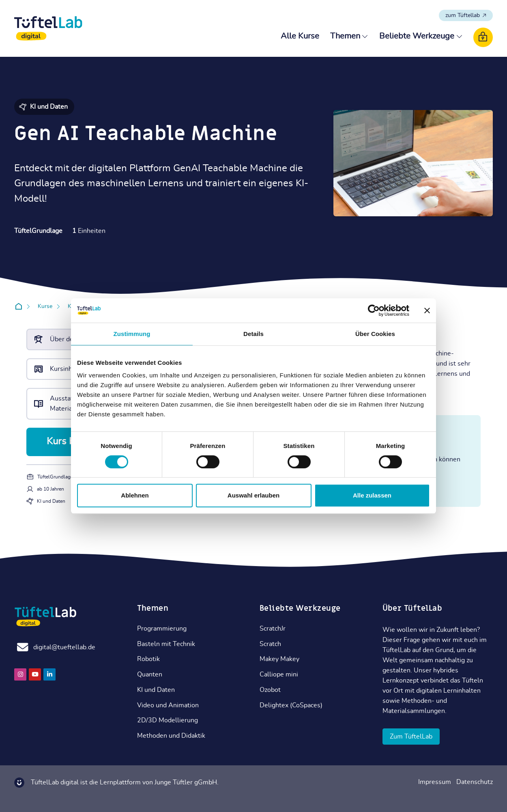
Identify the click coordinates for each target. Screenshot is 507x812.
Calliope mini (279, 674)
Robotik (148, 659)
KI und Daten (156, 690)
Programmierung (162, 629)
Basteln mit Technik (166, 644)
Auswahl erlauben (253, 495)
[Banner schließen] (427, 310)
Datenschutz (475, 782)
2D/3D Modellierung (168, 720)
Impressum (435, 782)
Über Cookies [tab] (375, 334)
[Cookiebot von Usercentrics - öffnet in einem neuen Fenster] (374, 310)
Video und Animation (168, 705)
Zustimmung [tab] (132, 334)
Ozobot (270, 690)
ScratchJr (273, 629)
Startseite (20, 307)
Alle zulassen (372, 495)
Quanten (150, 674)
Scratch (270, 644)
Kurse (45, 307)
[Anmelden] (483, 37)
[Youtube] (35, 674)
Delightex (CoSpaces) (291, 705)
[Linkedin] (49, 674)
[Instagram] (20, 674)
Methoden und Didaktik (171, 736)
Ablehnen (135, 495)
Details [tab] (253, 334)
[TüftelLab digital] (48, 28)
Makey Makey (279, 659)
